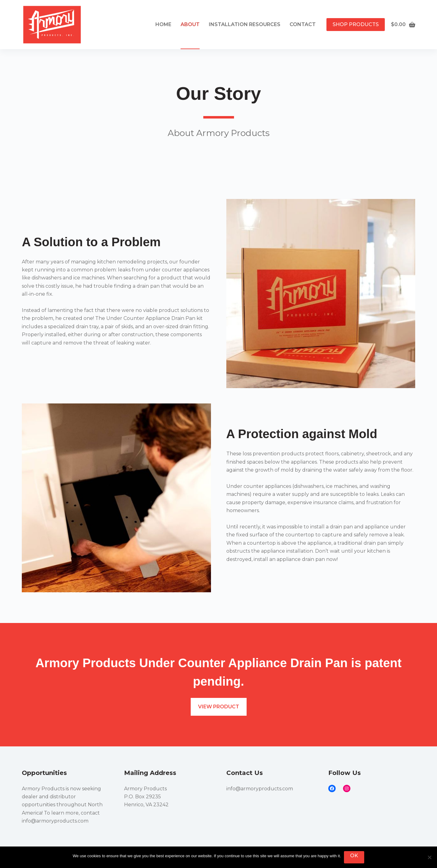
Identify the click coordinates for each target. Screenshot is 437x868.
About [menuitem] (190, 24)
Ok (354, 856)
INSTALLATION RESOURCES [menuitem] (245, 24)
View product (219, 707)
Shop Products (356, 24)
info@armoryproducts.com (55, 821)
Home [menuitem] (163, 24)
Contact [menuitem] (303, 24)
